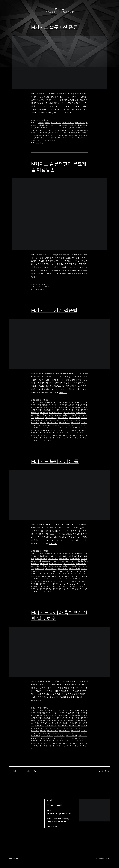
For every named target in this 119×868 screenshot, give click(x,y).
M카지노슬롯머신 (55, 130)
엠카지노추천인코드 (45, 435)
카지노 (54, 140)
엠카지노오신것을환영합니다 (71, 430)
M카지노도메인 (64, 125)
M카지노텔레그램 (51, 138)
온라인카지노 (38, 440)
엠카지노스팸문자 (71, 428)
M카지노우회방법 (69, 133)
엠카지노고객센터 (58, 425)
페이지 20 (32, 771)
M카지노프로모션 (75, 138)
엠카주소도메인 (65, 420)
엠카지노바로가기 (47, 428)
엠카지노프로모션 (70, 438)
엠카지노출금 (57, 435)
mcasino (41, 123)
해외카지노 (47, 440)
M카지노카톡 (73, 135)
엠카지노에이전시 (54, 430)
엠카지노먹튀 (81, 425)
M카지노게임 (41, 125)
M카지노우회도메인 (56, 133)
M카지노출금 (63, 135)
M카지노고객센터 (52, 125)
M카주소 (47, 123)
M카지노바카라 (53, 128)
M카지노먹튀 (75, 125)
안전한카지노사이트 (45, 420)
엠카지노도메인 (70, 425)
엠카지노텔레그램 (46, 438)
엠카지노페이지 (58, 438)
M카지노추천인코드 (51, 135)
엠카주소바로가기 (77, 420)
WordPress (100, 858)
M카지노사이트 (75, 128)
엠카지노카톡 (67, 435)
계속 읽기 (73, 113)
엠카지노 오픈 (75, 423)
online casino (39, 289)
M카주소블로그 (80, 123)
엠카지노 (48, 140)
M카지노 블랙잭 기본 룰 (55, 461)
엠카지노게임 (46, 425)
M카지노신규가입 (68, 130)
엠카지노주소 (78, 433)
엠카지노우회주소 (46, 433)
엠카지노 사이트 (64, 423)
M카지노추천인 (39, 135)
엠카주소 (41, 140)
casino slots (39, 143)
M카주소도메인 (56, 123)
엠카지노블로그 (59, 428)
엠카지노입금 (69, 433)
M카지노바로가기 (41, 128)
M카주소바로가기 (68, 123)
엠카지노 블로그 (52, 423)
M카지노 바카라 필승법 (54, 310)
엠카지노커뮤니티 (78, 435)
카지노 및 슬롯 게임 (44, 287)
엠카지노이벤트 (58, 433)
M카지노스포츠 (43, 130)
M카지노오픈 (44, 133)
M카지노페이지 (63, 138)
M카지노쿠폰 (39, 138)
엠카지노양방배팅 (41, 430)
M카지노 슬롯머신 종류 (54, 27)
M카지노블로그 (64, 128)
